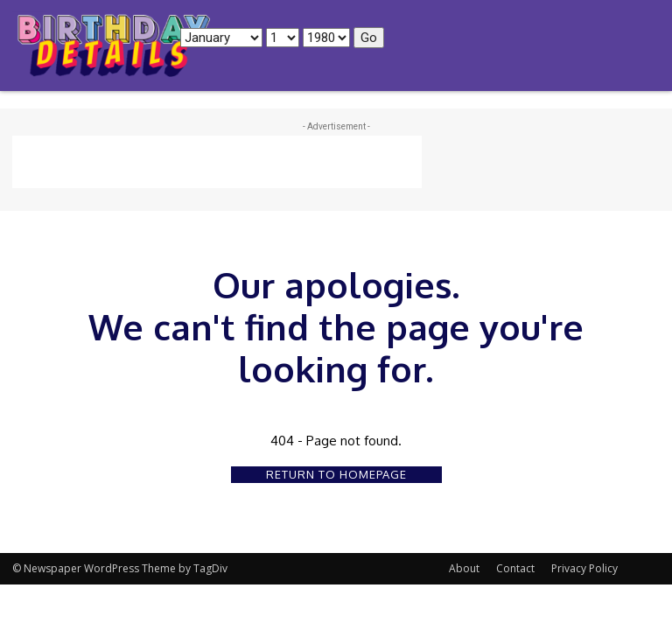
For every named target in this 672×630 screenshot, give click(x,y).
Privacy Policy (584, 568)
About (464, 568)
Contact (515, 568)
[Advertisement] (217, 162)
